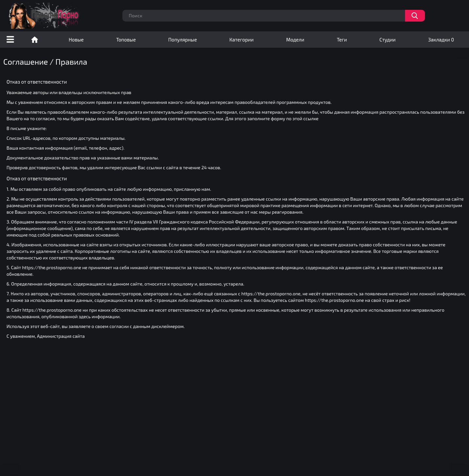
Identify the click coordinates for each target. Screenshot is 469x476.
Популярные (183, 40)
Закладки (441, 40)
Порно (35, 40)
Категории (242, 40)
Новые (76, 40)
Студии (387, 40)
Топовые (126, 40)
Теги (342, 40)
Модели (295, 40)
